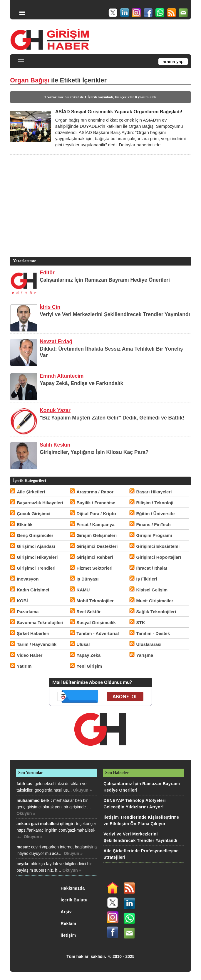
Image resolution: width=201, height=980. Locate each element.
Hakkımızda (73, 888)
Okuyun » (82, 790)
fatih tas (24, 784)
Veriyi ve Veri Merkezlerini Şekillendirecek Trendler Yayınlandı (115, 314)
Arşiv (66, 912)
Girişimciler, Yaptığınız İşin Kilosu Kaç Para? (94, 452)
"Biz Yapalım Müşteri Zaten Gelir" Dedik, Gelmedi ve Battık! (112, 418)
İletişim (68, 935)
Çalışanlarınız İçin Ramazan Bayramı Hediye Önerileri (105, 280)
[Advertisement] (100, 215)
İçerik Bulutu (74, 900)
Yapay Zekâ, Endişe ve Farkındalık (81, 383)
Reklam (69, 923)
